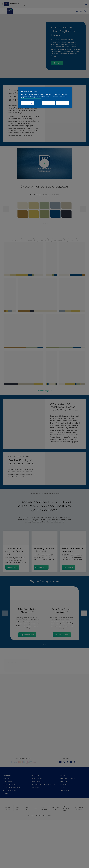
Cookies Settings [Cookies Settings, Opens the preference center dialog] (28, 103)
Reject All (62, 103)
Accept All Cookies (48, 103)
